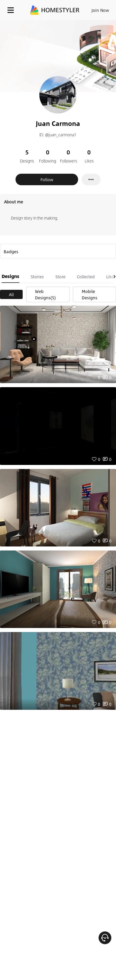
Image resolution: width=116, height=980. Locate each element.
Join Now (100, 10)
